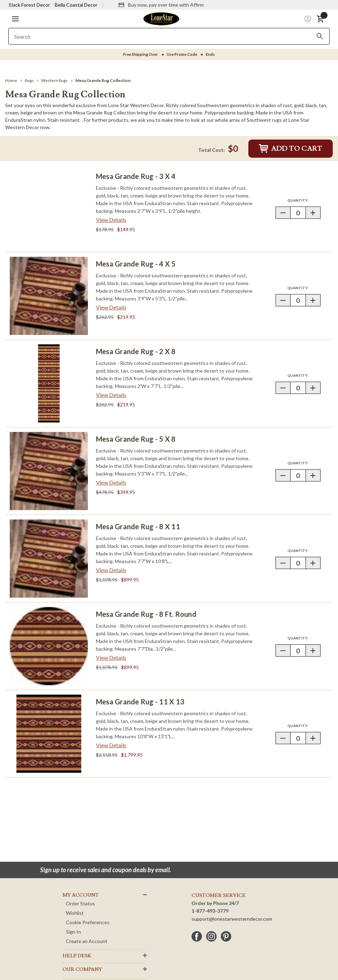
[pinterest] (226, 936)
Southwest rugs (264, 120)
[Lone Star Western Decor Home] (161, 18)
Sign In (73, 932)
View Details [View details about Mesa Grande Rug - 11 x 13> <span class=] (111, 745)
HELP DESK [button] (77, 956)
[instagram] (211, 936)
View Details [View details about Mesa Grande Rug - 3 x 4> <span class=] (111, 220)
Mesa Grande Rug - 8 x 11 (138, 526)
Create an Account (87, 941)
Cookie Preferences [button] (88, 922)
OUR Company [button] (82, 970)
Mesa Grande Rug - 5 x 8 (136, 439)
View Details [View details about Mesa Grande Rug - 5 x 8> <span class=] (111, 482)
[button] (15, 19)
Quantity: (304, 200)
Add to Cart (291, 149)
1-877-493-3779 (210, 911)
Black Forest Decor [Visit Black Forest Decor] (29, 5)
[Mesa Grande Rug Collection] (103, 80)
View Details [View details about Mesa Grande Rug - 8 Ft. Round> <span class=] (111, 657)
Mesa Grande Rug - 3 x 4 (136, 176)
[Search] (320, 36)
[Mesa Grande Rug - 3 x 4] (49, 208)
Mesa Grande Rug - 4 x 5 (136, 264)
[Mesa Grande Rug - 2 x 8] (49, 383)
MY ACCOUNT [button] (81, 895)
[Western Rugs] (54, 80)
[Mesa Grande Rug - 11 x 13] (49, 734)
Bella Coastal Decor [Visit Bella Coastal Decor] (76, 5)
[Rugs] (29, 80)
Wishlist (75, 913)
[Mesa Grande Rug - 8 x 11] (49, 559)
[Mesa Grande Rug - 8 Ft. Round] (49, 646)
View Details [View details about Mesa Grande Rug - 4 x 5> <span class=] (111, 307)
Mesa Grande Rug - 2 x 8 (136, 351)
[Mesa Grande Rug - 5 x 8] (49, 471)
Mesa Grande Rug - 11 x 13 (140, 702)
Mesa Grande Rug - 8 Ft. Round (146, 614)
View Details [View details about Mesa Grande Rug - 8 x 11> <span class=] (111, 570)
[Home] (11, 80)
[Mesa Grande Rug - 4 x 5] (49, 296)
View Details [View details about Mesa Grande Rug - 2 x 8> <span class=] (111, 395)
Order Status (80, 903)
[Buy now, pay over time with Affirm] (161, 5)
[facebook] (197, 936)
